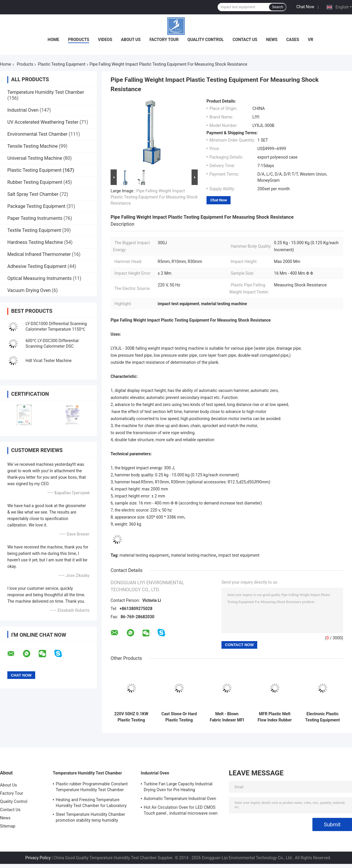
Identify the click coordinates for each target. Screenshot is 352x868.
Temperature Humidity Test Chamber (46, 92)
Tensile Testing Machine (33, 146)
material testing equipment (144, 555)
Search (277, 7)
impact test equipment (239, 555)
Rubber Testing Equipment (35, 182)
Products (79, 40)
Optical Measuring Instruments (39, 278)
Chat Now (305, 7)
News (272, 40)
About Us (131, 40)
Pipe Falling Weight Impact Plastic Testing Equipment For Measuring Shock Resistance (154, 197)
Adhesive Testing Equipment (37, 266)
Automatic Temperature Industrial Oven (180, 799)
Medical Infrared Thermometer (39, 254)
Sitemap (8, 826)
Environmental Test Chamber (37, 134)
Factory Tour (164, 40)
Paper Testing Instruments (35, 218)
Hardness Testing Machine (35, 242)
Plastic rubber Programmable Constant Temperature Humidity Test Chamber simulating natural (92, 788)
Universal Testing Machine (35, 158)
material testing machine (193, 555)
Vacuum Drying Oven (29, 290)
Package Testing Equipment (36, 206)
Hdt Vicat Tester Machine (49, 361)
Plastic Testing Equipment (62, 64)
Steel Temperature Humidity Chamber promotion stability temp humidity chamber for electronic (90, 818)
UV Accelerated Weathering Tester (43, 122)
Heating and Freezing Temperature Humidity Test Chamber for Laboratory (91, 803)
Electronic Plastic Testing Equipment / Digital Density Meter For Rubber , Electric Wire (323, 717)
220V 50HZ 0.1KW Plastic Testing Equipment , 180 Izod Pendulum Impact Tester (131, 717)
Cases (293, 40)
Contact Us (245, 40)
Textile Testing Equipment (34, 230)
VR (311, 40)
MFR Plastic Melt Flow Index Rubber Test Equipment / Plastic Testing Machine (275, 717)
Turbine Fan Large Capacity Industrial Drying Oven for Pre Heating (178, 787)
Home (53, 40)
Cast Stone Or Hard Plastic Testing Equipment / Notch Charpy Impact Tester (179, 717)
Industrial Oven (23, 110)
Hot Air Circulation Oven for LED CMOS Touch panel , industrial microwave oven (181, 810)
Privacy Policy (38, 858)
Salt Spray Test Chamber (33, 194)
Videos (105, 40)
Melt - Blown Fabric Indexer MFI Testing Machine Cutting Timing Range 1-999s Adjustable (227, 717)
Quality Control (206, 40)
